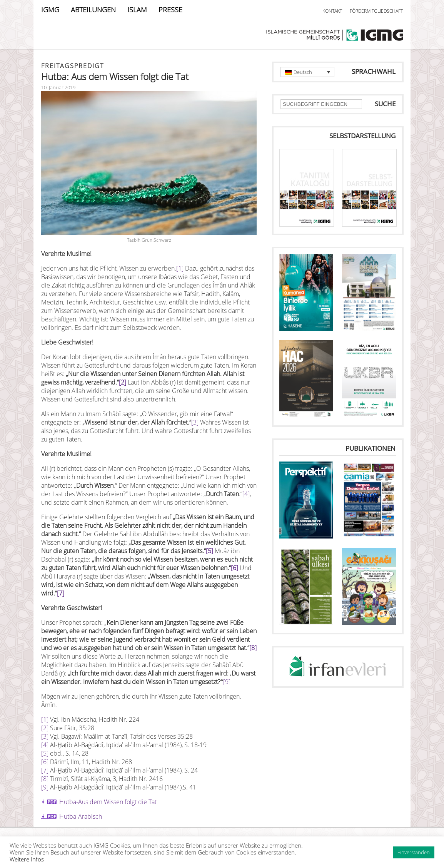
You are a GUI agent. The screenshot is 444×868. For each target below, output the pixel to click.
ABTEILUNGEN (93, 10)
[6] (235, 568)
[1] (180, 268)
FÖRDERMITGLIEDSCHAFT (376, 11)
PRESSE (170, 10)
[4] (246, 494)
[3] (195, 422)
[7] (61, 593)
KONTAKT (332, 11)
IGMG (50, 10)
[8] (45, 779)
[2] (123, 382)
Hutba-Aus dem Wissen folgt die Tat (108, 802)
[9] (227, 682)
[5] (209, 551)
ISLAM (137, 10)
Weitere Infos (27, 859)
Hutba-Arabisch (81, 816)
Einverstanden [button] (414, 852)
